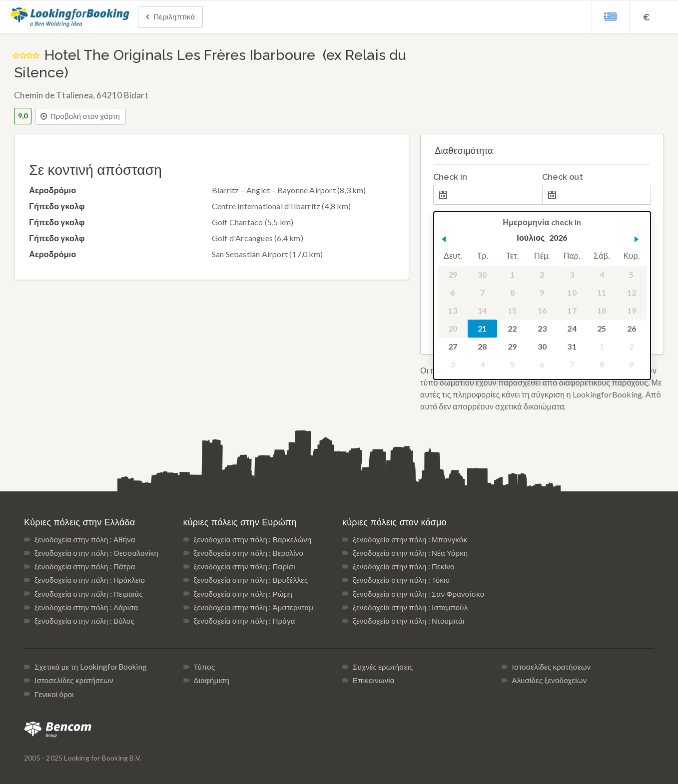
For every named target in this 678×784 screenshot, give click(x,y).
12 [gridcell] (632, 292)
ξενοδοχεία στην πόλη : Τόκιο (401, 580)
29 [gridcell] (453, 274)
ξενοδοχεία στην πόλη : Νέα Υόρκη (410, 553)
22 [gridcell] (512, 328)
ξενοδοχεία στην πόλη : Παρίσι (245, 566)
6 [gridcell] (452, 292)
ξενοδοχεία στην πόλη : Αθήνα (85, 539)
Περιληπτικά (169, 17)
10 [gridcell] (572, 292)
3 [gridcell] (572, 274)
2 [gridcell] (542, 274)
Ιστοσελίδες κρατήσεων (74, 680)
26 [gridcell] (632, 328)
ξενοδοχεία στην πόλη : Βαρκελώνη (253, 539)
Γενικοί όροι (54, 694)
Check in (450, 177)
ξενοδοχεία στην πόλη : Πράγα (245, 621)
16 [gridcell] (542, 310)
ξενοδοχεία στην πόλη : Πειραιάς (89, 594)
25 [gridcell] (602, 328)
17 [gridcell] (572, 310)
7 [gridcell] (482, 292)
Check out (563, 177)
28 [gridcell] (482, 346)
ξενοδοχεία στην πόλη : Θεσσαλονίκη (96, 553)
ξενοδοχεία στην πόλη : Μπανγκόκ (410, 539)
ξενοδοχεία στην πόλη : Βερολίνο (249, 553)
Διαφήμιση (212, 680)
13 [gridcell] (453, 310)
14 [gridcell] (482, 310)
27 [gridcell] (453, 346)
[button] (444, 239)
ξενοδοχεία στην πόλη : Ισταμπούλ (410, 607)
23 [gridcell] (542, 328)
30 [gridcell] (482, 274)
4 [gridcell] (602, 274)
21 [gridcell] (482, 328)
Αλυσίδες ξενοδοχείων (550, 680)
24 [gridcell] (572, 328)
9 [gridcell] (542, 292)
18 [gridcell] (602, 310)
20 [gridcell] (453, 328)
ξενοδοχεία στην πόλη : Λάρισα (86, 607)
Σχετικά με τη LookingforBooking (91, 667)
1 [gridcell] (512, 274)
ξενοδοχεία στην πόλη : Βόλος (84, 621)
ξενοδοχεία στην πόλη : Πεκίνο (403, 566)
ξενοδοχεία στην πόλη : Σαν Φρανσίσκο (418, 594)
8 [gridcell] (512, 292)
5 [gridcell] (631, 274)
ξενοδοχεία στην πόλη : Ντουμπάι (408, 621)
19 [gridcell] (632, 310)
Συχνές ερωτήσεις (383, 667)
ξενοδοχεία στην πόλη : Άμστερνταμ (254, 607)
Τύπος (205, 667)
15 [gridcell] (512, 310)
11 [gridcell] (602, 292)
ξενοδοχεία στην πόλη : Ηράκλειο (90, 580)
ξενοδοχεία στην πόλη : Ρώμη (243, 594)
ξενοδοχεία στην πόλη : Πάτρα (85, 566)
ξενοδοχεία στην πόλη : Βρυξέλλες (251, 580)
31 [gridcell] (572, 346)
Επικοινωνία (374, 680)
